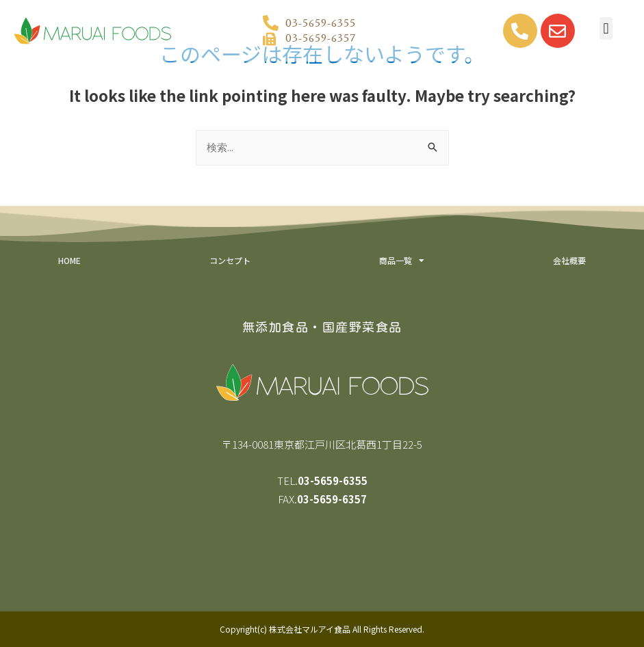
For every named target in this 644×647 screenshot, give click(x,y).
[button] (606, 28)
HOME (69, 260)
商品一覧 (402, 261)
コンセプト (230, 260)
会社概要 (569, 260)
